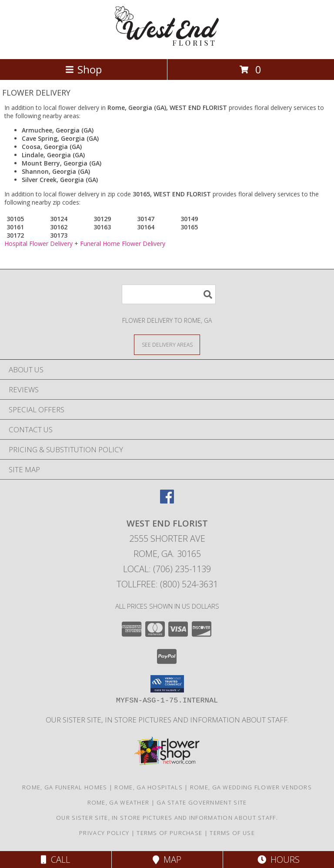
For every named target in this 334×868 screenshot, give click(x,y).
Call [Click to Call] (55, 860)
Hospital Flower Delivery (38, 244)
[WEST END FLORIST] (167, 46)
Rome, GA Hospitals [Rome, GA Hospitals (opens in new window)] (148, 787)
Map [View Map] (167, 860)
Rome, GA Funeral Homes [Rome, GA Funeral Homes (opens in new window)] (65, 787)
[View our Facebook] (167, 501)
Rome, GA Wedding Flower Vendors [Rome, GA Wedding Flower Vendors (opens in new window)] (251, 787)
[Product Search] (169, 294)
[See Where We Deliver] (167, 344)
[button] (167, 684)
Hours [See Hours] (279, 860)
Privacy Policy (104, 833)
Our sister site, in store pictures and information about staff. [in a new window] (167, 720)
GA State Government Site (202, 802)
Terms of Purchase (169, 833)
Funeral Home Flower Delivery (123, 244)
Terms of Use (232, 833)
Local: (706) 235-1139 (167, 569)
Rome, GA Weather (119, 802)
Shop (83, 69)
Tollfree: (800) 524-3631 (167, 584)
